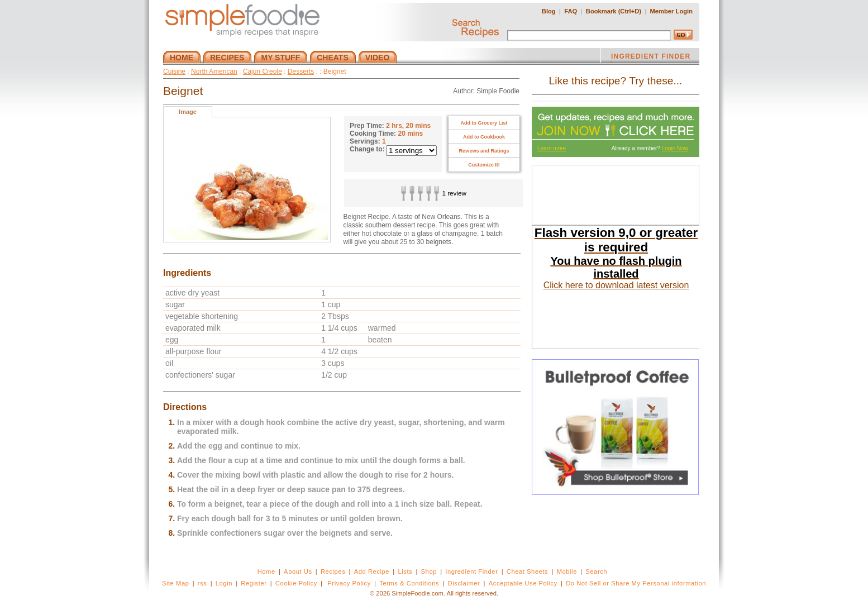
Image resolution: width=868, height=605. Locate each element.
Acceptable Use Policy (523, 583)
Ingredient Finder (471, 571)
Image (188, 112)
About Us (298, 571)
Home (266, 571)
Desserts (301, 72)
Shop (429, 571)
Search (596, 571)
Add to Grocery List (484, 123)
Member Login (671, 11)
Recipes (333, 571)
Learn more (552, 148)
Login (224, 583)
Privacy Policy (349, 583)
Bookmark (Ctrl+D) (614, 11)
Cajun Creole (263, 72)
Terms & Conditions (409, 583)
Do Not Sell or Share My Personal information (636, 583)
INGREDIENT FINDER (651, 58)
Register (254, 583)
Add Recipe (372, 571)
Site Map (176, 583)
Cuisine (174, 72)
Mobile (567, 571)
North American (214, 72)
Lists (405, 571)
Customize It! (484, 165)
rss (202, 583)
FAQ (571, 11)
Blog (549, 11)
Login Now (675, 148)
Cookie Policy (296, 583)
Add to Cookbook (484, 137)
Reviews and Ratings (484, 151)
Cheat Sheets (528, 571)
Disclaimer (464, 583)
